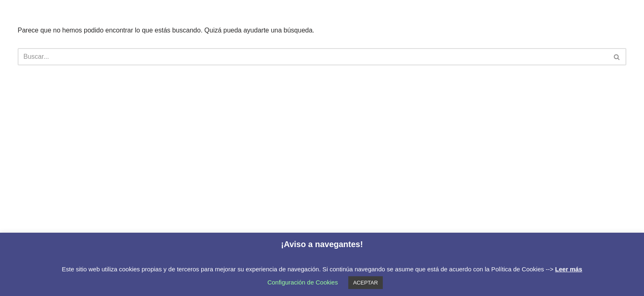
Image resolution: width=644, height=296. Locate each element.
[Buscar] (313, 57)
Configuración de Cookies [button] (303, 282)
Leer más (569, 269)
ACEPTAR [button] (366, 283)
